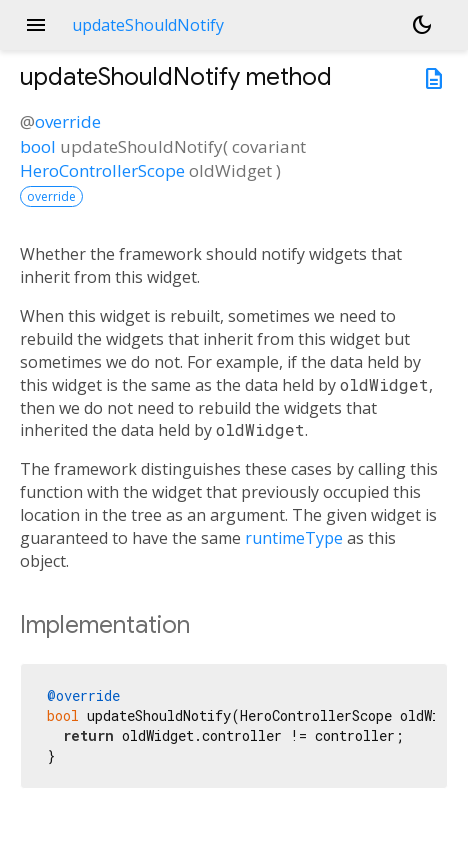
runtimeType (294, 538)
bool (38, 146)
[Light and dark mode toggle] (422, 25)
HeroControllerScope (102, 170)
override (68, 121)
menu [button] (36, 25)
